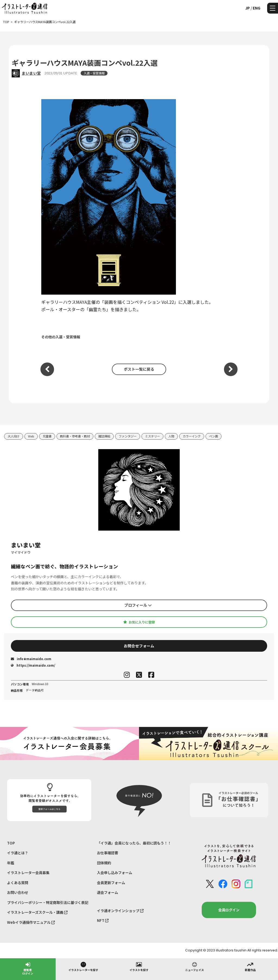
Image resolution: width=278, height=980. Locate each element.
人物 (171, 436)
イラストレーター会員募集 (28, 873)
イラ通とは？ (18, 853)
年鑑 (11, 863)
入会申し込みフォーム (115, 873)
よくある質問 (18, 883)
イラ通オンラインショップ (120, 911)
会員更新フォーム (111, 883)
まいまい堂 (31, 73)
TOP (11, 843)
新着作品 (250, 966)
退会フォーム (108, 892)
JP (247, 8)
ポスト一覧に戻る (139, 369)
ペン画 (214, 436)
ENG (257, 8)
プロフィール (138, 605)
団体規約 (104, 863)
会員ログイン (229, 910)
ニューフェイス (195, 966)
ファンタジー (128, 436)
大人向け (14, 436)
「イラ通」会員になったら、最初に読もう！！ (134, 843)
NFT (103, 920)
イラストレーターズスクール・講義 (37, 912)
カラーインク (192, 436)
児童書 (47, 436)
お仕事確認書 (108, 853)
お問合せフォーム (139, 646)
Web (31, 436)
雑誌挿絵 (104, 436)
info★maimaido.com (31, 659)
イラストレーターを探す (83, 966)
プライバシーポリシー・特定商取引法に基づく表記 (48, 902)
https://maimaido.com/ (33, 665)
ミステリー (152, 436)
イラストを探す (139, 966)
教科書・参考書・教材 (75, 436)
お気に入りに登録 (139, 622)
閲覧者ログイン (28, 968)
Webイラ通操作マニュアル (31, 922)
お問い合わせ (18, 892)
